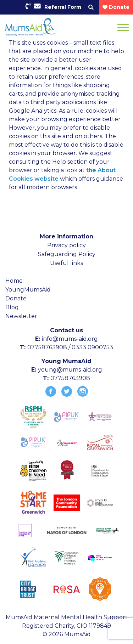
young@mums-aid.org (70, 370)
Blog (12, 307)
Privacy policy (66, 245)
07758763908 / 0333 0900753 (70, 347)
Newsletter (21, 316)
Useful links (66, 263)
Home (14, 281)
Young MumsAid (66, 361)
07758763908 (70, 378)
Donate (16, 298)
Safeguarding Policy (67, 254)
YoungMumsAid (28, 290)
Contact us (66, 330)
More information (66, 236)
